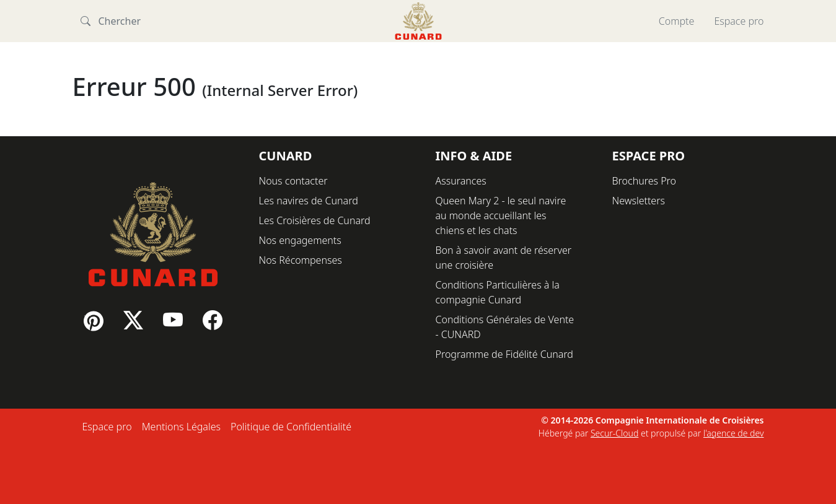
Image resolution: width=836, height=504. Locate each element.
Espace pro (739, 21)
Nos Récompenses (301, 260)
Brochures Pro (645, 181)
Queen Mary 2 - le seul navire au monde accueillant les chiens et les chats (501, 215)
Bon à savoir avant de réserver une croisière (504, 258)
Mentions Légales (181, 427)
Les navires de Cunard (309, 201)
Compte (677, 21)
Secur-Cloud (614, 433)
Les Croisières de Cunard (315, 220)
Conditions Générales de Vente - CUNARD (505, 327)
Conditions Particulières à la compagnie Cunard (498, 292)
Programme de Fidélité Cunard (504, 354)
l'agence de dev (734, 433)
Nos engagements (300, 240)
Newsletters (639, 201)
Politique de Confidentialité (291, 427)
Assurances (461, 181)
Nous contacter (293, 181)
